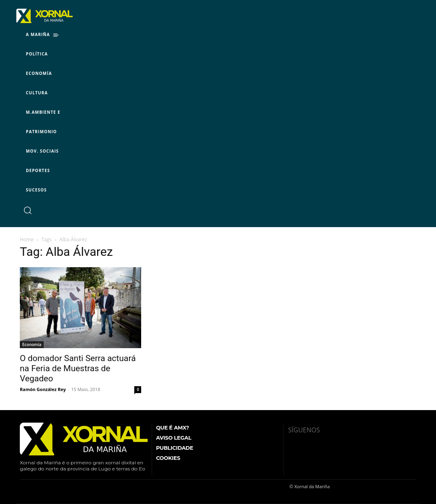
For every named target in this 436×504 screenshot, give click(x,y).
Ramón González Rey (43, 389)
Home (27, 239)
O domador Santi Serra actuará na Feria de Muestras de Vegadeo (78, 368)
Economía (32, 345)
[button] (27, 210)
